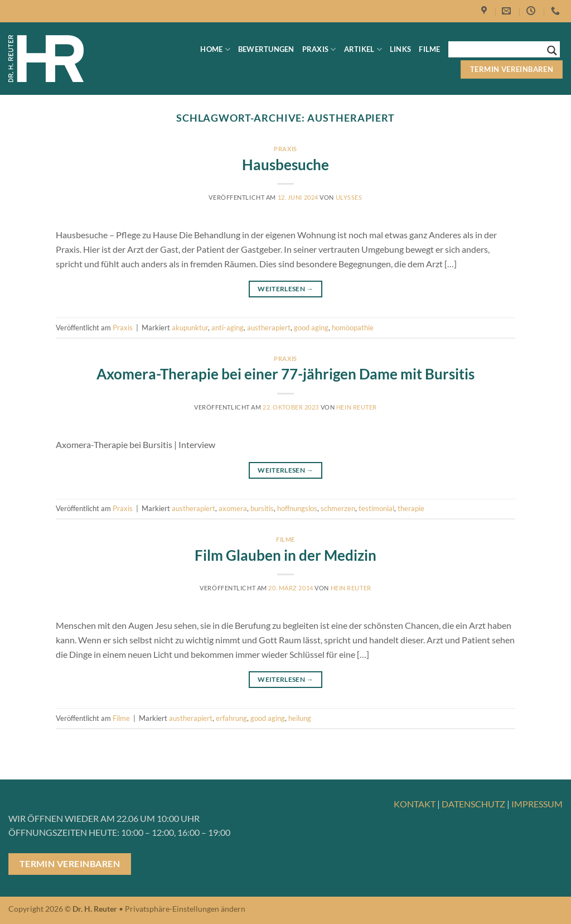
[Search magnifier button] (552, 50)
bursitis (262, 508)
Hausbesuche (285, 165)
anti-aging (228, 328)
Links (400, 49)
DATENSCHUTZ (473, 804)
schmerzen (338, 508)
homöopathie (353, 328)
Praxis (319, 49)
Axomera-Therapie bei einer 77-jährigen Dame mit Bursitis (285, 374)
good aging (311, 328)
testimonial (376, 508)
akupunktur (190, 328)
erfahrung (231, 718)
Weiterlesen (285, 289)
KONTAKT (415, 804)
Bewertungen (266, 49)
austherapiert (269, 328)
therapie (411, 508)
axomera (233, 508)
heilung (300, 718)
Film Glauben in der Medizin (285, 555)
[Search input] (499, 49)
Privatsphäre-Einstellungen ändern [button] (185, 909)
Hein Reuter (357, 407)
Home (215, 49)
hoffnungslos (297, 508)
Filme (429, 49)
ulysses (349, 197)
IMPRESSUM (537, 804)
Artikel (363, 49)
